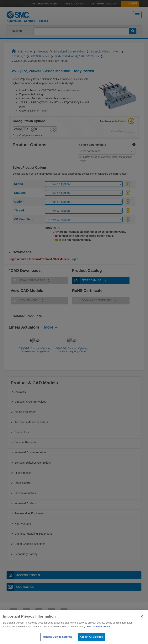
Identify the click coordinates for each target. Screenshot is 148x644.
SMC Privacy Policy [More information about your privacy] (98, 631)
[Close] (142, 621)
